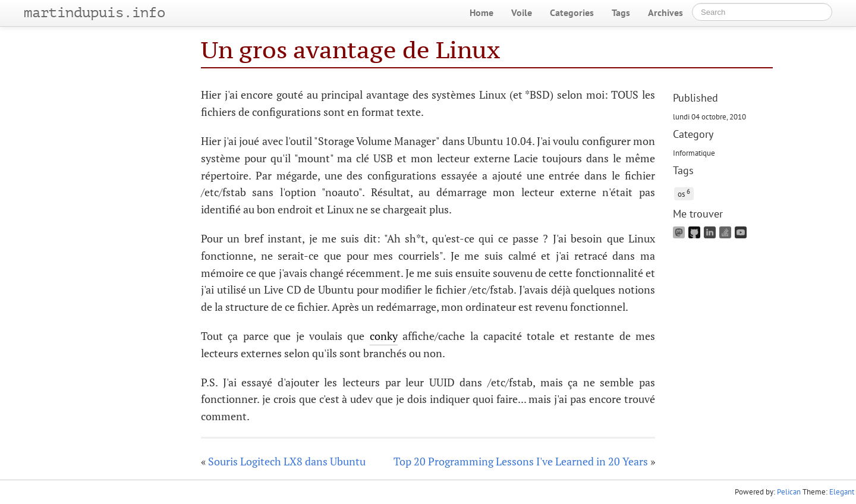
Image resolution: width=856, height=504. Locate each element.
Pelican (789, 492)
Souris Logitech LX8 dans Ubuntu (287, 461)
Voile (522, 12)
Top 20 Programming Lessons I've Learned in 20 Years (521, 461)
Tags (621, 12)
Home (481, 12)
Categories (572, 12)
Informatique (694, 153)
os (684, 193)
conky (384, 336)
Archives (665, 12)
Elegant (842, 492)
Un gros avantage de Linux (350, 50)
